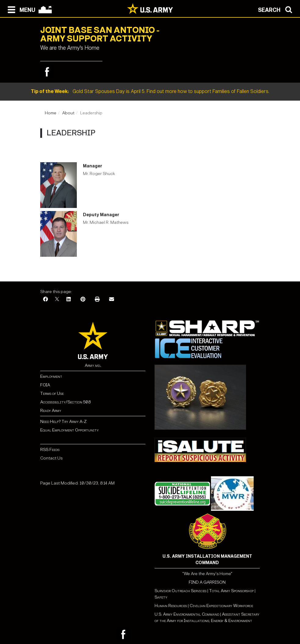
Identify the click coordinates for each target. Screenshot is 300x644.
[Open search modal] (277, 9)
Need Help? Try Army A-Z (63, 422)
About (68, 113)
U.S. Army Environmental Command (187, 614)
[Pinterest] (83, 300)
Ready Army (51, 411)
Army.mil (93, 365)
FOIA (45, 385)
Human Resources (171, 606)
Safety (161, 597)
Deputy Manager (101, 215)
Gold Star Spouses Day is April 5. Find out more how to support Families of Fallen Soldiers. (150, 91)
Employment (51, 376)
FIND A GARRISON (207, 582)
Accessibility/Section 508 (65, 402)
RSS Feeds (50, 450)
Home (51, 113)
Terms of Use (52, 394)
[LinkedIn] (69, 300)
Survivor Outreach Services (180, 591)
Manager (93, 166)
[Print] (97, 300)
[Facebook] (45, 300)
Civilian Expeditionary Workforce (221, 606)
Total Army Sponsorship (231, 591)
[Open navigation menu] (20, 9)
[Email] (112, 300)
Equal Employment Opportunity (70, 430)
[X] (57, 300)
